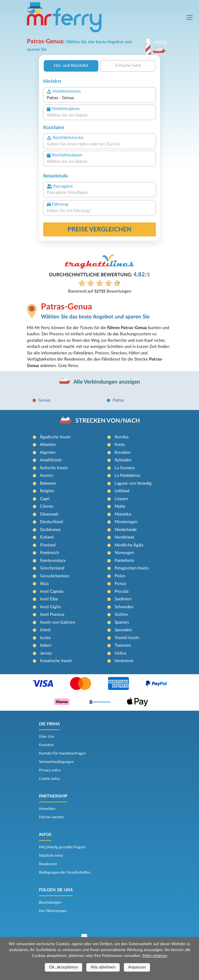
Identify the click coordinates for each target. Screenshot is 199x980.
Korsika (122, 437)
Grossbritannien (55, 576)
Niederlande (126, 530)
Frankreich (49, 553)
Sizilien (121, 615)
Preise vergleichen (99, 229)
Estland (47, 537)
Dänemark (49, 514)
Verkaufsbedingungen (56, 762)
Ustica (120, 653)
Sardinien (123, 599)
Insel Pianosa (52, 615)
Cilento (47, 506)
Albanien (48, 445)
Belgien (47, 491)
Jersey (46, 653)
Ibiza (44, 584)
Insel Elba (49, 599)
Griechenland (52, 568)
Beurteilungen (50, 902)
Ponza (120, 584)
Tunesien (123, 645)
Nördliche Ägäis (129, 545)
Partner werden (51, 817)
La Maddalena (127, 476)
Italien (46, 645)
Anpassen (137, 967)
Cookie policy (50, 779)
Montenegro (126, 522)
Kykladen (123, 460)
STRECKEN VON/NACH (108, 421)
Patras (118, 400)
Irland (45, 630)
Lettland (122, 491)
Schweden (124, 607)
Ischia (45, 638)
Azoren (46, 476)
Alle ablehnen (103, 967)
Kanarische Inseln (56, 661)
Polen (120, 576)
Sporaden (123, 630)
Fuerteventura (53, 561)
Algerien (48, 453)
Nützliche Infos (51, 856)
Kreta (120, 445)
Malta (120, 506)
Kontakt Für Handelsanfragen (62, 753)
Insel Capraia (52, 592)
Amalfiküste (51, 460)
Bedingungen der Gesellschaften (65, 872)
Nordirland (124, 537)
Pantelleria (124, 561)
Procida (122, 592)
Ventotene (124, 661)
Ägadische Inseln (55, 437)
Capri (45, 499)
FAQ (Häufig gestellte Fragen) (62, 847)
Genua (44, 400)
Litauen (121, 499)
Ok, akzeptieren (63, 967)
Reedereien (48, 864)
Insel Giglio (51, 607)
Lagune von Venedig (133, 483)
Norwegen (124, 553)
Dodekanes (50, 530)
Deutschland (51, 522)
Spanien (122, 622)
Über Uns (47, 737)
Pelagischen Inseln (132, 568)
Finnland (48, 545)
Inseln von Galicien (58, 622)
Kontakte (46, 745)
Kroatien (122, 453)
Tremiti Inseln (127, 638)
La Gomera (125, 468)
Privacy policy (50, 770)
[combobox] (99, 98)
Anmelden (47, 809)
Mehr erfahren (155, 956)
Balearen (48, 483)
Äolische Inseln (54, 468)
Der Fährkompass (53, 911)
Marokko (123, 514)
